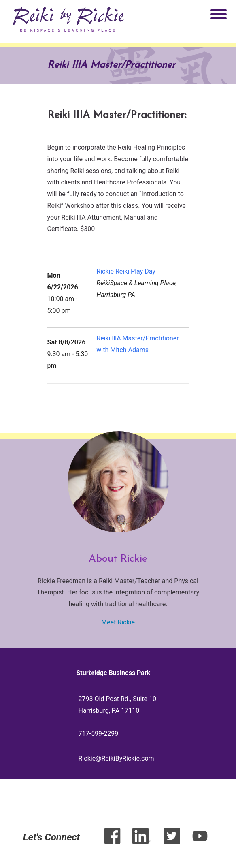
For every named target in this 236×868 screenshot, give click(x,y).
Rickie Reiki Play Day (126, 271)
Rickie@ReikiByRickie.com (116, 758)
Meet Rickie (118, 622)
